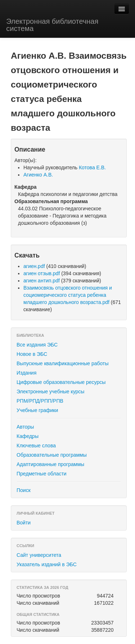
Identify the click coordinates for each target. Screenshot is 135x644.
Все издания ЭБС (37, 345)
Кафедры (28, 436)
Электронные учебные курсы (50, 392)
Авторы (25, 427)
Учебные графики (37, 410)
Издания (26, 373)
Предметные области (42, 474)
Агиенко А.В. (38, 175)
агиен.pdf (34, 266)
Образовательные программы (52, 455)
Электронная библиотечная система (52, 25)
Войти (24, 523)
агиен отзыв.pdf (42, 273)
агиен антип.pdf (42, 281)
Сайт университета (39, 555)
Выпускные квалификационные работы (63, 363)
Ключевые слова (36, 446)
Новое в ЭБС (32, 354)
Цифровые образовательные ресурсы (61, 382)
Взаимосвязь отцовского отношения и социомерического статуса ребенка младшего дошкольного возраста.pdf (68, 295)
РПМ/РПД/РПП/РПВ (40, 401)
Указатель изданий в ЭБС (47, 564)
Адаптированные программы (50, 464)
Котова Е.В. (92, 167)
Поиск (24, 490)
